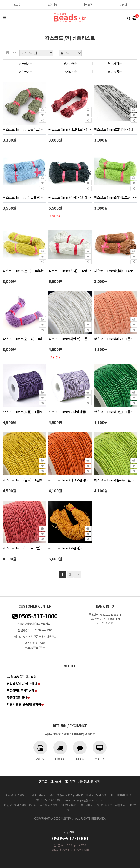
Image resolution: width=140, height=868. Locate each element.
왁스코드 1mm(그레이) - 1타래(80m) (116, 129)
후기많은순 (70, 72)
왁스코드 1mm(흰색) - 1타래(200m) (70, 271)
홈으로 (43, 781)
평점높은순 (25, 72)
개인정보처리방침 (89, 781)
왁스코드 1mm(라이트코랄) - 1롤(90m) (24, 548)
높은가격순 (115, 64)
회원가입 (53, 4)
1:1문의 (123, 4)
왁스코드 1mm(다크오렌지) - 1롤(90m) (70, 480)
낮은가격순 (70, 64)
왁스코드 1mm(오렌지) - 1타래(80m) (70, 548)
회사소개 (56, 781)
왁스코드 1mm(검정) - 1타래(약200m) (70, 197)
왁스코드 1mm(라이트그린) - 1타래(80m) (116, 197)
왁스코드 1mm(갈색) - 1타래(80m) (116, 271)
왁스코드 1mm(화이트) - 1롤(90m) (70, 339)
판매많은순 (25, 64)
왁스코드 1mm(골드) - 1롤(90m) (24, 480)
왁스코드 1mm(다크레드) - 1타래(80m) (70, 129)
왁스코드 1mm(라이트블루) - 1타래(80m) (24, 197)
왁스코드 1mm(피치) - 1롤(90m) (116, 339)
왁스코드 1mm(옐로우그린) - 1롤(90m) (116, 480)
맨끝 (78, 574)
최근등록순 (115, 72)
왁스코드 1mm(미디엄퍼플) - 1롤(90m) (70, 412)
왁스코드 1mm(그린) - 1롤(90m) (116, 412)
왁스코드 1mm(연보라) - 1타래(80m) (24, 339)
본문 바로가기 (0, 0)
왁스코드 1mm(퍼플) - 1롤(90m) (24, 412)
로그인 (18, 4)
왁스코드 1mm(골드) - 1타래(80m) (24, 271)
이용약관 (70, 781)
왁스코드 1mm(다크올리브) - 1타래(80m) (24, 129)
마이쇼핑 (88, 4)
